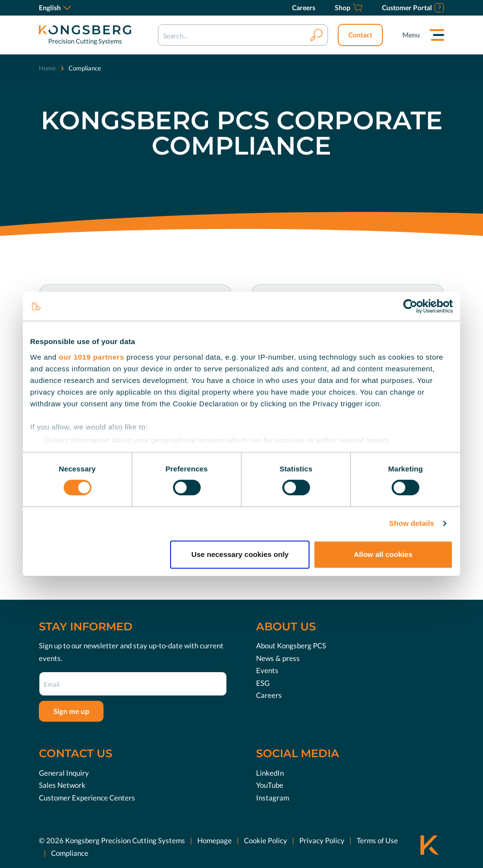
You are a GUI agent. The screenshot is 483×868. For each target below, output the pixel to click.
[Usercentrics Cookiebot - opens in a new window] (410, 306)
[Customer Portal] (413, 8)
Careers (269, 695)
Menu (411, 35)
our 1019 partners (91, 357)
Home (47, 68)
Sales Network (62, 785)
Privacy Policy (322, 840)
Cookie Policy (266, 840)
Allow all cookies (383, 554)
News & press (278, 658)
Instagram (273, 798)
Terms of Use (377, 840)
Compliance (70, 853)
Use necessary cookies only (240, 554)
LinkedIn (270, 773)
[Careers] (304, 8)
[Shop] (349, 8)
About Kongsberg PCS (291, 645)
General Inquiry (64, 773)
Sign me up (71, 711)
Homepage (215, 840)
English (55, 8)
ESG (263, 683)
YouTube (270, 785)
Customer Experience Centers (87, 798)
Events (267, 670)
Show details (412, 523)
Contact (360, 35)
